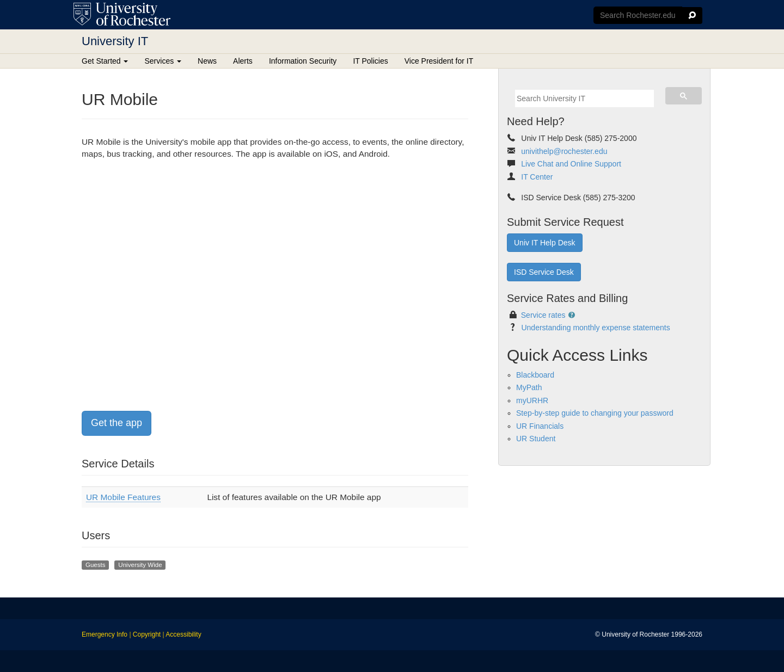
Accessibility (183, 634)
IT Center (537, 177)
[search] (584, 98)
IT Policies (370, 61)
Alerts (243, 61)
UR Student (536, 439)
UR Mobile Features (123, 497)
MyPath (529, 387)
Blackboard (535, 375)
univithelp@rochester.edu (564, 151)
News (207, 61)
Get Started (105, 61)
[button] (572, 315)
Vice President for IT (439, 61)
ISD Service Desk (544, 272)
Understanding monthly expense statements (595, 328)
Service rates (543, 315)
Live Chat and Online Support (571, 164)
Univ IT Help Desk (545, 243)
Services (163, 61)
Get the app (117, 423)
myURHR (532, 400)
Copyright (147, 634)
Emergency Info (105, 634)
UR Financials (540, 426)
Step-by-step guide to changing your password (595, 413)
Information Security (303, 61)
